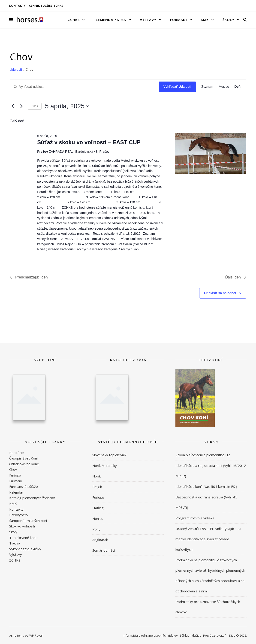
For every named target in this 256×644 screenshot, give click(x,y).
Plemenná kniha (110, 20)
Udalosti (16, 69)
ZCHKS (74, 20)
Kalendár (16, 492)
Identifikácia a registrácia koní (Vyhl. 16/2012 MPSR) (211, 471)
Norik (96, 476)
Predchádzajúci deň (29, 277)
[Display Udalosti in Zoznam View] (207, 87)
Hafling (98, 508)
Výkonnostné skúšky (25, 549)
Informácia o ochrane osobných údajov (150, 635)
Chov (13, 469)
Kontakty (18, 6)
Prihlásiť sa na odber (220, 293)
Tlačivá (15, 543)
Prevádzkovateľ (214, 635)
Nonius (98, 518)
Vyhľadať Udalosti (177, 87)
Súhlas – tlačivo (190, 635)
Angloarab (100, 540)
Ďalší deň (236, 277)
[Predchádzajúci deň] (12, 106)
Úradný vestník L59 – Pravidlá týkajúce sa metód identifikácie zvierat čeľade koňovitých (208, 539)
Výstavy (148, 20)
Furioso (15, 475)
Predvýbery (19, 515)
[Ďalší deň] (21, 106)
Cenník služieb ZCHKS (46, 6)
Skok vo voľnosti (22, 526)
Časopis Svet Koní (23, 458)
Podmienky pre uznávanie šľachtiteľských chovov (208, 607)
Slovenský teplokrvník (109, 455)
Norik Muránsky (105, 465)
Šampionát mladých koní (28, 521)
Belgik (97, 487)
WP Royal (36, 635)
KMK (205, 20)
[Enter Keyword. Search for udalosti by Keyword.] (84, 87)
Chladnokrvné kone (24, 464)
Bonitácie (17, 453)
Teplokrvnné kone (23, 538)
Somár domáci (104, 550)
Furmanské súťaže (24, 486)
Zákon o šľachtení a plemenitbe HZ (203, 455)
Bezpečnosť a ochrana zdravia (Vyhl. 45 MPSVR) (206, 502)
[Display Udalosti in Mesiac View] (224, 87)
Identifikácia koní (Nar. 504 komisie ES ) (206, 486)
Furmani (179, 20)
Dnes (35, 106)
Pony (96, 529)
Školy (228, 20)
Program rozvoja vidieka (195, 518)
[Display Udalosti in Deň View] (238, 87)
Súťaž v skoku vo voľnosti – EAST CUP (89, 142)
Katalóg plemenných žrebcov (32, 498)
